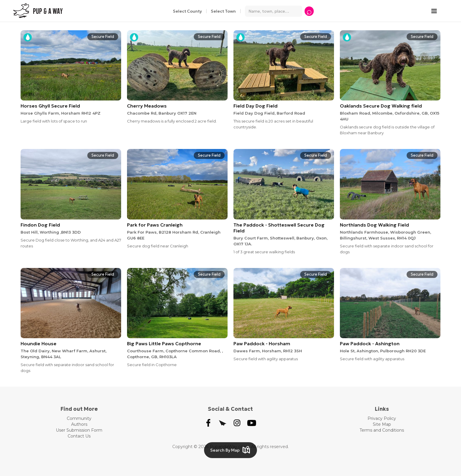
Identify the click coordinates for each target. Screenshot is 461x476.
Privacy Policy (382, 418)
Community (79, 418)
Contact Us (79, 436)
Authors (79, 424)
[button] (437, 11)
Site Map (382, 424)
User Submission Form (79, 430)
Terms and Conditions (382, 430)
